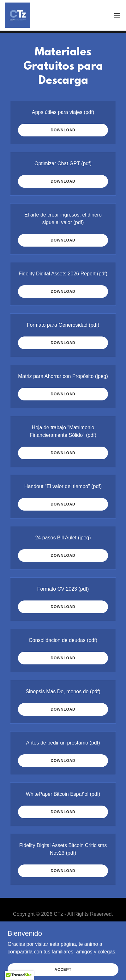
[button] (117, 15)
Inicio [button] (63, 930)
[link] (18, 15)
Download (63, 130)
